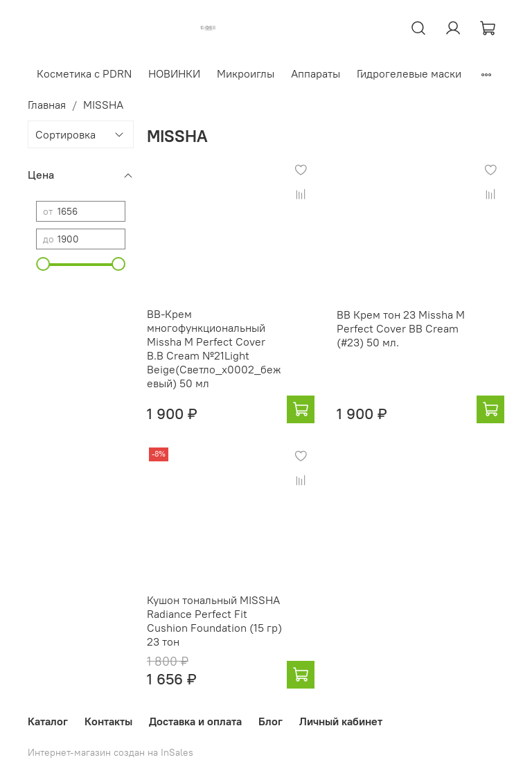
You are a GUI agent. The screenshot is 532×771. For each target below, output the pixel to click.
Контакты (108, 721)
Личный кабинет (341, 721)
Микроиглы (246, 73)
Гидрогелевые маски (409, 73)
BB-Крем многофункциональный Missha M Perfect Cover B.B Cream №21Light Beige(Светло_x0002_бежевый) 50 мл (214, 348)
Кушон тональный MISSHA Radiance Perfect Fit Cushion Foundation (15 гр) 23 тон (214, 621)
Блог (271, 721)
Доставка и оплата (195, 721)
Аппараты (316, 73)
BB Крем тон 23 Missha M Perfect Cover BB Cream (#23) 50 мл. (401, 328)
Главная (47, 105)
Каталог (48, 721)
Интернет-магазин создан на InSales (110, 752)
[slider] (43, 264)
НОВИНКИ (174, 73)
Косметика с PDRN (84, 73)
